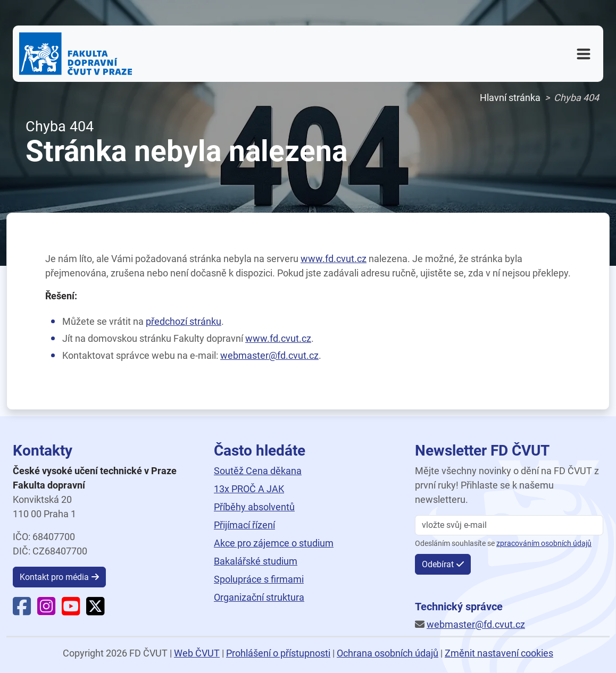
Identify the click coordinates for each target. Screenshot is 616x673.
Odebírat (438, 564)
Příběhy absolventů (254, 507)
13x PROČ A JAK (249, 489)
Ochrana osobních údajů (388, 653)
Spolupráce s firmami (259, 579)
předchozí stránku (184, 321)
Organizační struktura (259, 597)
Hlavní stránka (510, 98)
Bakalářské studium (256, 561)
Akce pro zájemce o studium (274, 543)
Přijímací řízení (244, 525)
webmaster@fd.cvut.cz (269, 355)
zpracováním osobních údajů (544, 544)
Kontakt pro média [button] (54, 577)
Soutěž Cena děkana (258, 471)
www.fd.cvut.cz (334, 259)
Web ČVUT (197, 653)
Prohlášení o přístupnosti (278, 653)
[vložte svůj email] (509, 525)
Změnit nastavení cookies (499, 653)
